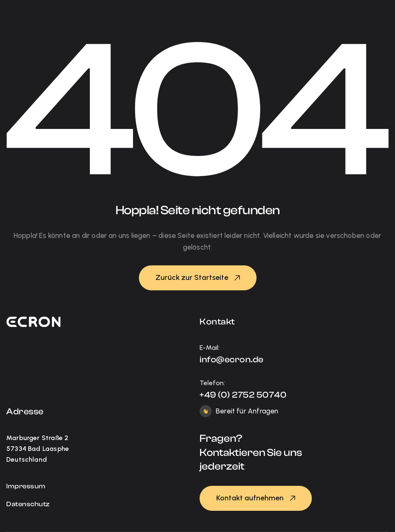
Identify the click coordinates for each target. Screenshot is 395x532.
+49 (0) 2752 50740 (243, 395)
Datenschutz (28, 504)
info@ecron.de (232, 359)
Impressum (26, 486)
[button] (198, 278)
